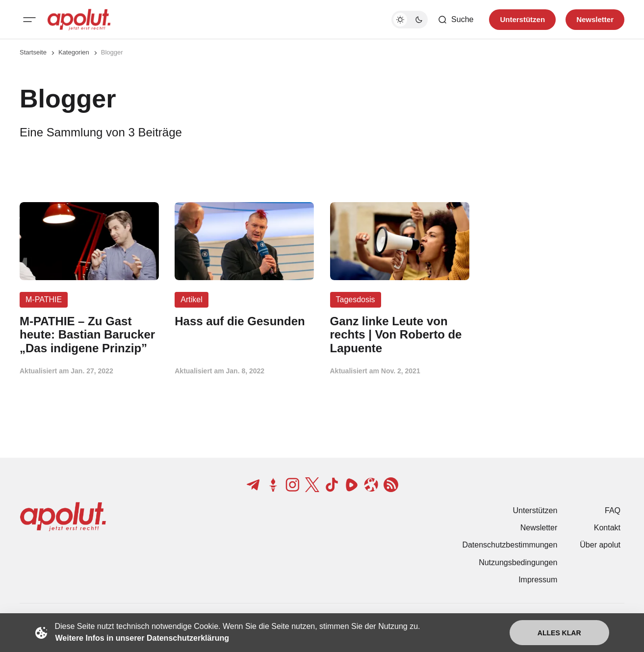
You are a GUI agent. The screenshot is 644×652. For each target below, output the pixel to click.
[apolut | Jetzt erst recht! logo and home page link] (79, 20)
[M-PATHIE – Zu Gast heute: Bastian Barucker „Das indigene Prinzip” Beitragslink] (89, 335)
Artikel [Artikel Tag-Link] (191, 300)
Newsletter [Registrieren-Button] (595, 19)
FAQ (613, 510)
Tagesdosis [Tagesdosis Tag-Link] (356, 300)
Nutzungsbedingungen (518, 562)
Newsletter (539, 528)
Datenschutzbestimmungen (510, 545)
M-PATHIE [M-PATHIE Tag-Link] (44, 300)
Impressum (538, 580)
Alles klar (559, 633)
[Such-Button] (455, 20)
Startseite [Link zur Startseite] (33, 52)
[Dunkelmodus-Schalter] (410, 20)
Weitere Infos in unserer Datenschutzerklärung (142, 638)
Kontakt (607, 528)
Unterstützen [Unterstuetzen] (522, 19)
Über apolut (600, 545)
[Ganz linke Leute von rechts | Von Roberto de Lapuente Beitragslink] (400, 335)
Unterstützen (535, 510)
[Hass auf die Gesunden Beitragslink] (244, 321)
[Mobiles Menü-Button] (29, 20)
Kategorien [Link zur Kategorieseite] (74, 52)
